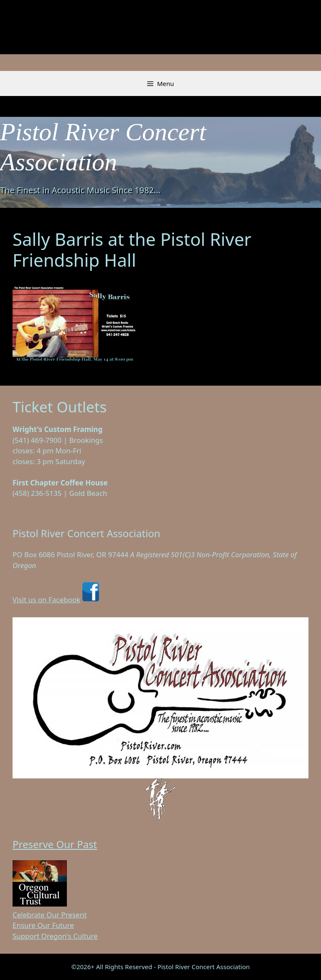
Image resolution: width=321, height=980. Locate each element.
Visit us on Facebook (57, 600)
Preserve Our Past (55, 844)
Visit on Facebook (42, 504)
